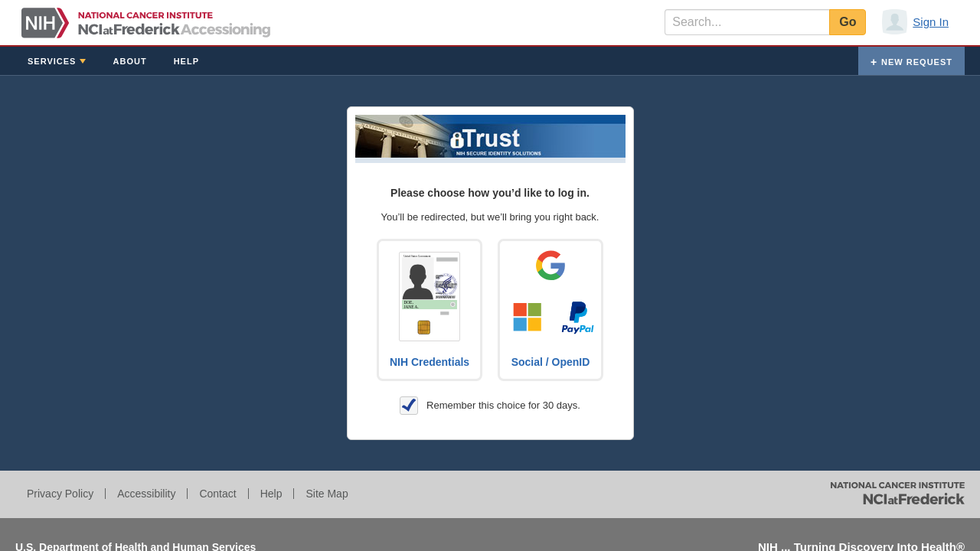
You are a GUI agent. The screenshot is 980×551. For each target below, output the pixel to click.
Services (52, 61)
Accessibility (146, 494)
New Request (917, 62)
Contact (217, 494)
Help (186, 61)
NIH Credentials (430, 362)
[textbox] (747, 22)
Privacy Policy (60, 494)
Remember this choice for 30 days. (490, 406)
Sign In (931, 22)
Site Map (327, 494)
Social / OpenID (551, 362)
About (130, 61)
